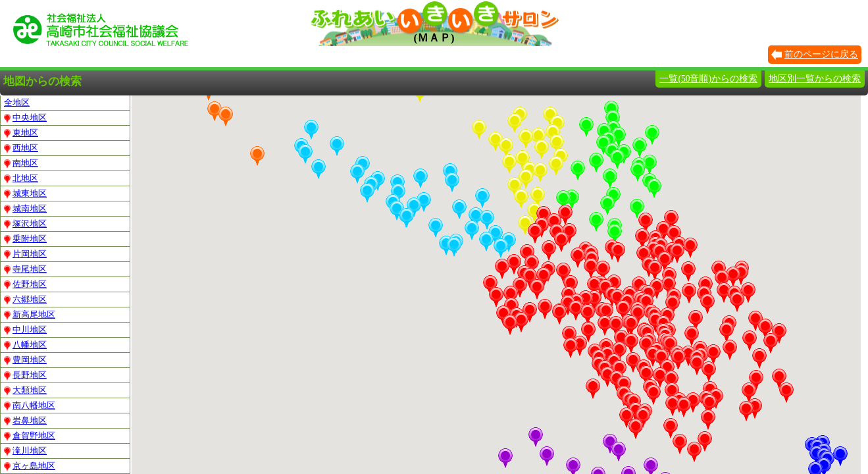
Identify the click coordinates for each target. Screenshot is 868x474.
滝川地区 (25, 451)
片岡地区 (25, 254)
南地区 (21, 163)
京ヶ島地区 (30, 466)
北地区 (21, 178)
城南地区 (25, 209)
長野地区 (25, 375)
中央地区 (25, 118)
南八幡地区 (30, 406)
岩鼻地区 (25, 421)
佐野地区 (25, 284)
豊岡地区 (25, 360)
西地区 (21, 148)
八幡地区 (25, 345)
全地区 (17, 102)
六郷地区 (25, 300)
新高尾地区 (30, 315)
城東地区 (25, 194)
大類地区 (25, 390)
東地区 (21, 133)
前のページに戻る (821, 54)
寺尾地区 (25, 269)
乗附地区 (25, 239)
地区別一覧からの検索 (815, 79)
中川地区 (25, 330)
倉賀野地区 (30, 436)
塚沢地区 (25, 224)
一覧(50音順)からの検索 (708, 79)
